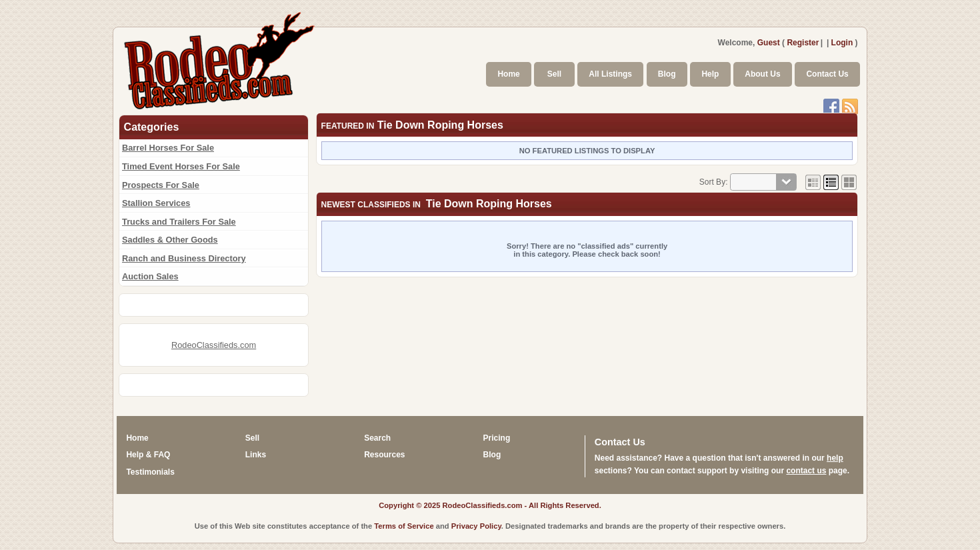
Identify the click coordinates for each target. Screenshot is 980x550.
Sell (554, 74)
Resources (384, 455)
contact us (806, 471)
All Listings (610, 74)
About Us (762, 74)
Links (256, 455)
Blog (667, 74)
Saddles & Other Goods (170, 240)
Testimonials (150, 472)
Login (842, 43)
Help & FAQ (148, 455)
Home (508, 74)
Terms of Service (404, 526)
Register (803, 43)
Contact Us (827, 74)
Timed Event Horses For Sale (181, 166)
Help (710, 74)
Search (377, 438)
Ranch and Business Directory (184, 258)
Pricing (497, 438)
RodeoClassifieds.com (214, 345)
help (835, 458)
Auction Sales (150, 276)
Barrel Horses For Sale (168, 148)
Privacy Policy (476, 526)
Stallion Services (156, 203)
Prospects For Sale (161, 185)
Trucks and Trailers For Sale (179, 222)
